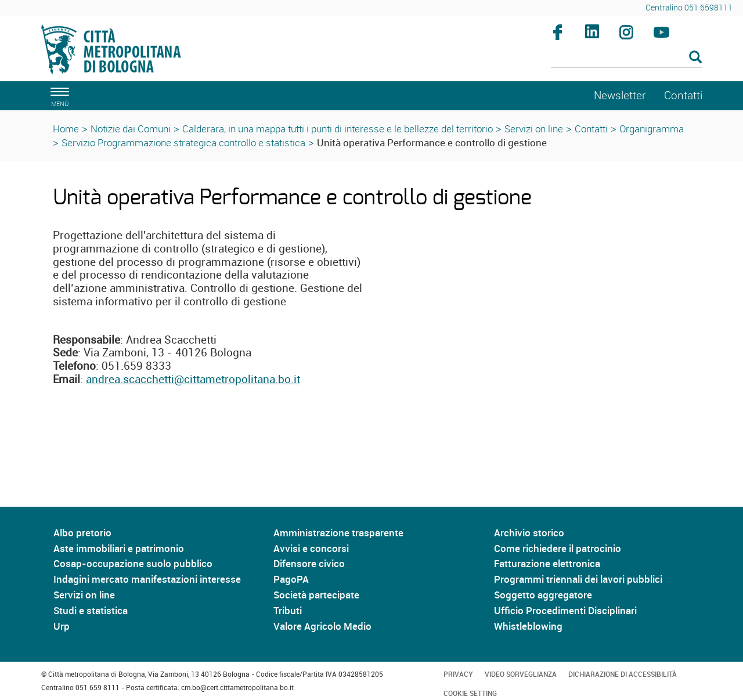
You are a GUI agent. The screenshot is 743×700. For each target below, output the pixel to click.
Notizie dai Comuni (131, 129)
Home (66, 129)
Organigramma (652, 129)
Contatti (591, 129)
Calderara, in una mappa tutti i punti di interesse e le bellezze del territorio (338, 129)
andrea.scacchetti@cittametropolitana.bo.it (193, 379)
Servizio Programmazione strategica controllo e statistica (183, 142)
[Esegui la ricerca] (695, 58)
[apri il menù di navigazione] (58, 95)
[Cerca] (627, 58)
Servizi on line (534, 129)
